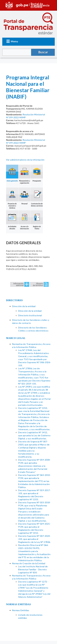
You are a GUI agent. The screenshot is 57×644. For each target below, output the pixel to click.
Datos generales (12, 173)
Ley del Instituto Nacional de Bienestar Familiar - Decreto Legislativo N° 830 (33, 569)
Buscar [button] (43, 52)
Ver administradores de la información (25, 160)
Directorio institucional (30, 315)
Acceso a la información (24, 220)
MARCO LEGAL (16, 338)
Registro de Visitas (37, 220)
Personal (24, 196)
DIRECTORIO (14, 300)
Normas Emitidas (21, 610)
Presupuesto (37, 173)
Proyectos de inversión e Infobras (12, 198)
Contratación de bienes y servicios (37, 197)
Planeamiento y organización (24, 174)
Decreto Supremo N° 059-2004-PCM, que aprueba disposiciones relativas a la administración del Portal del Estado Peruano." (34, 466)
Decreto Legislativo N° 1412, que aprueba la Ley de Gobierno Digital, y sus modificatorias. (34, 435)
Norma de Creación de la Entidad (29, 563)
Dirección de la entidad (24, 306)
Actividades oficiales (12, 220)
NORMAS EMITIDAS (19, 604)
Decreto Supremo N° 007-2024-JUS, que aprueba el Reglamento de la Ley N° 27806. (34, 539)
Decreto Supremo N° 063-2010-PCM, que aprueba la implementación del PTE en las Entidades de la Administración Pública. (34, 481)
